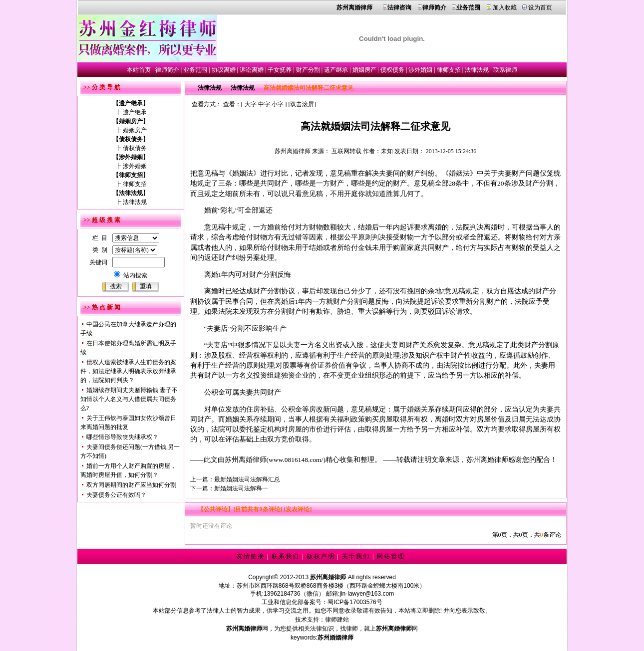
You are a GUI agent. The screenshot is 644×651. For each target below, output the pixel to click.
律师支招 (449, 70)
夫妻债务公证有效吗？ (116, 495)
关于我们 (356, 556)
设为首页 (540, 7)
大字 (251, 104)
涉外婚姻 (420, 70)
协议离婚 (224, 70)
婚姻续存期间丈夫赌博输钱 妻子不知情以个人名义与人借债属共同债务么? (129, 399)
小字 (278, 104)
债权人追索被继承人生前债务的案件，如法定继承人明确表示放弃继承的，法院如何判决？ (128, 371)
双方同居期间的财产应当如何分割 (131, 485)
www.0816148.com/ (296, 460)
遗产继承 (336, 70)
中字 (264, 104)
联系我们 (286, 556)
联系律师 (505, 70)
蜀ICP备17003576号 (355, 602)
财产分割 (308, 70)
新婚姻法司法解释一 (241, 488)
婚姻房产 (364, 70)
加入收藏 (505, 7)
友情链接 (251, 556)
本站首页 (139, 70)
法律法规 (477, 70)
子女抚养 (280, 70)
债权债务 (392, 70)
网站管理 (391, 556)
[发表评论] (297, 509)
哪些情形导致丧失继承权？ (122, 437)
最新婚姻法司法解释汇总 (247, 479)
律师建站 (337, 620)
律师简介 (167, 70)
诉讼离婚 (252, 70)
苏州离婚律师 (293, 151)
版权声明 (321, 556)
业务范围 (195, 70)
